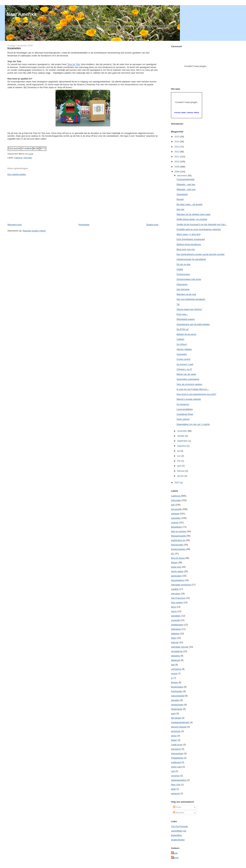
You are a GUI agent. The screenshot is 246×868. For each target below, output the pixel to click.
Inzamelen (14, 48)
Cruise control (183, 359)
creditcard (176, 762)
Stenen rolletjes (184, 349)
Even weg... (182, 314)
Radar (184, 113)
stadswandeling (179, 780)
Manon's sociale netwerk (189, 399)
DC (173, 554)
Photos (197, 113)
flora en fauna (178, 558)
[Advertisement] (33, 199)
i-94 (173, 771)
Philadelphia (177, 758)
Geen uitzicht (183, 419)
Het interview (183, 289)
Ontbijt (180, 269)
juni (179, 456)
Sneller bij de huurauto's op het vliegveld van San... (202, 224)
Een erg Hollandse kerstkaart (191, 299)
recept (174, 674)
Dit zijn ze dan (184, 264)
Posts (177, 807)
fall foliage (176, 718)
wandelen (176, 616)
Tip (178, 304)
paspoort (175, 793)
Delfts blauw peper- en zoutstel (192, 219)
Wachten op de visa (186, 294)
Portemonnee (183, 274)
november (182, 431)
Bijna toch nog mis (186, 249)
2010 (177, 162)
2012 (177, 152)
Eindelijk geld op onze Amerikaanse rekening (199, 229)
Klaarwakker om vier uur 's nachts (193, 424)
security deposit (179, 727)
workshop (176, 731)
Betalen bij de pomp (186, 334)
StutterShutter (178, 840)
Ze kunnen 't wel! (185, 364)
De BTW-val (183, 329)
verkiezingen (177, 705)
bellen (174, 740)
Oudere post (152, 225)
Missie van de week (186, 374)
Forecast (177, 113)
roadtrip (175, 589)
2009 (177, 167)
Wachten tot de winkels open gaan (194, 214)
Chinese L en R (184, 369)
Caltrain (180, 339)
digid (173, 789)
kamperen (176, 749)
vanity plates (177, 571)
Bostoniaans (177, 687)
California (18, 158)
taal (173, 665)
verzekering (177, 651)
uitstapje (175, 514)
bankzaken (176, 576)
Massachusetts (178, 536)
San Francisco (178, 598)
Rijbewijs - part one (186, 189)
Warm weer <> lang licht (189, 234)
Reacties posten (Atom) (34, 231)
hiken (174, 638)
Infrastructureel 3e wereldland (191, 259)
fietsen (174, 562)
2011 (177, 157)
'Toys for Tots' (74, 64)
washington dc (178, 540)
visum (174, 611)
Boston (174, 682)
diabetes (175, 634)
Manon (175, 858)
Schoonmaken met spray (189, 279)
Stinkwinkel (182, 194)
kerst (173, 607)
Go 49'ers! (182, 344)
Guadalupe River (185, 414)
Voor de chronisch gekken (189, 384)
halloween (176, 629)
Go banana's (183, 404)
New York (176, 785)
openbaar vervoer (180, 647)
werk (173, 713)
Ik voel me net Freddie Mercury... (193, 389)
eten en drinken (179, 531)
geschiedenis (177, 580)
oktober (181, 436)
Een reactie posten (17, 174)
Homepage (84, 225)
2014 (177, 142)
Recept (180, 199)
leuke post (176, 567)
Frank (175, 853)
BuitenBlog (176, 835)
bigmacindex (177, 545)
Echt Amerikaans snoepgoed (191, 239)
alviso (174, 736)
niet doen (176, 594)
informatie (28, 158)
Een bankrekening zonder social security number (201, 254)
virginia (175, 522)
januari (181, 476)
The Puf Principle (179, 826)
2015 (177, 137)
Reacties (179, 813)
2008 (177, 172)
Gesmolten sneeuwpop (188, 379)
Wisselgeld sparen (186, 319)
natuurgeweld (178, 696)
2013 (177, 147)
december (182, 176)
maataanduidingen (180, 722)
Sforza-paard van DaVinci (189, 309)
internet (175, 642)
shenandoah (177, 753)
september (183, 441)
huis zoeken (177, 602)
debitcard (176, 660)
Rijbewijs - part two (186, 184)
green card (176, 767)
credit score (177, 745)
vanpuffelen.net (179, 831)
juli (179, 451)
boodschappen (178, 549)
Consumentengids (186, 179)
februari (181, 471)
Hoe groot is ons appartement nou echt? (196, 394)
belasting (175, 656)
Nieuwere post (15, 225)
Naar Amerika (22, 14)
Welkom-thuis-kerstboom (189, 244)
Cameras (190, 113)
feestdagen (176, 527)
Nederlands (177, 709)
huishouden (177, 691)
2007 (177, 483)
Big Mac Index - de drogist (190, 204)
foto (173, 505)
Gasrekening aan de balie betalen (193, 324)
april (180, 466)
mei (179, 461)
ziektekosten (177, 625)
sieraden (175, 700)
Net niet (180, 209)
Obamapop (182, 284)
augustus (182, 446)
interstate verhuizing (181, 585)
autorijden (176, 518)
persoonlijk (176, 509)
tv (172, 678)
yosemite (175, 620)
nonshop (175, 776)
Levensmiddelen (185, 409)
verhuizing (176, 669)
